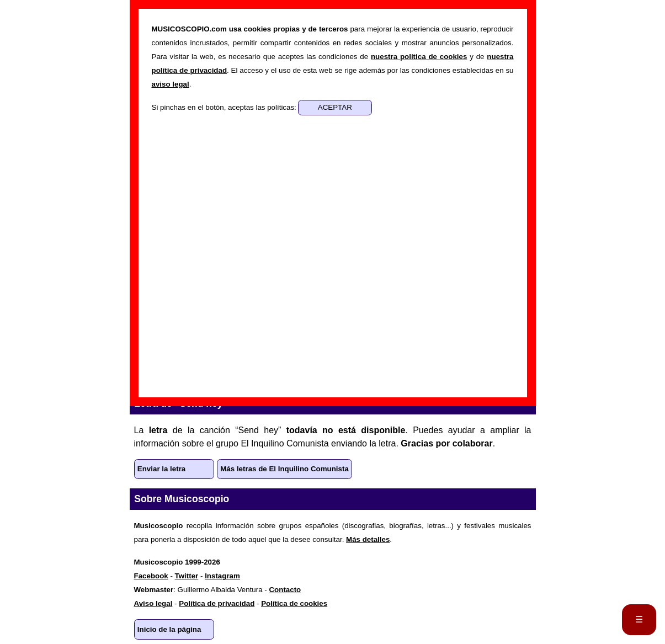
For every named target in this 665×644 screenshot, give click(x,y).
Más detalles (368, 539)
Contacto (285, 590)
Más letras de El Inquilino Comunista (284, 469)
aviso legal (171, 84)
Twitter (187, 576)
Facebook (151, 576)
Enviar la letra (161, 469)
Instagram (222, 576)
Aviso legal (153, 603)
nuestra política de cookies (419, 57)
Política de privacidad (217, 603)
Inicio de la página (169, 629)
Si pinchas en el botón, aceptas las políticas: (225, 107)
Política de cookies (294, 603)
